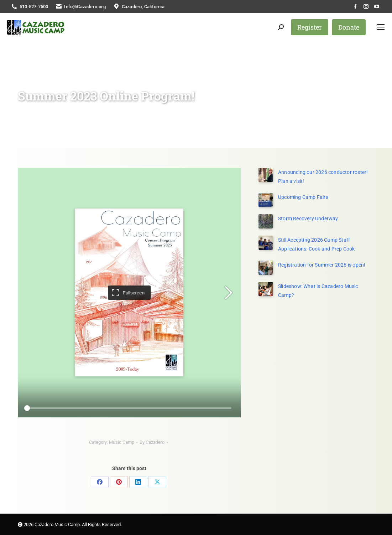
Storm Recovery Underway (308, 218)
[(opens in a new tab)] (266, 175)
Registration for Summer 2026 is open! (322, 265)
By (152, 442)
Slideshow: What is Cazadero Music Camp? (318, 291)
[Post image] (266, 200)
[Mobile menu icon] (381, 27)
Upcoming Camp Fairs (303, 197)
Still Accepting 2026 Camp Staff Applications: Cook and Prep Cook (316, 244)
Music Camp (122, 442)
